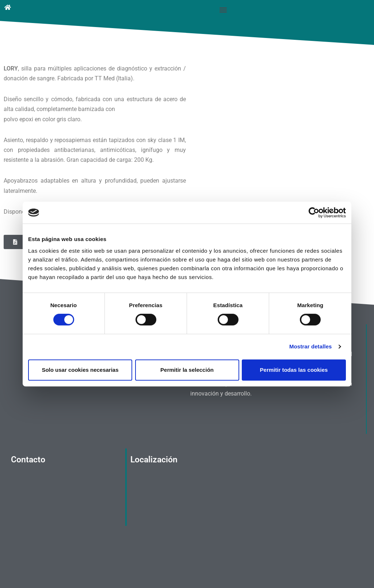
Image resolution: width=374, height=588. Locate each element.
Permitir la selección (187, 370)
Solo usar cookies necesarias (80, 370)
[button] (223, 10)
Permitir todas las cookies (294, 370)
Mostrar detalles (311, 346)
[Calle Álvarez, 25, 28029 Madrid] (186, 497)
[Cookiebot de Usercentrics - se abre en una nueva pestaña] (314, 213)
